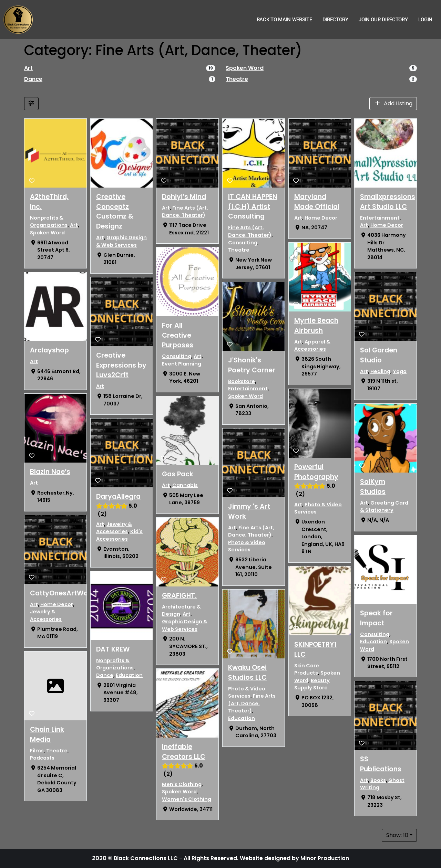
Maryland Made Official (317, 202)
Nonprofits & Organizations (49, 222)
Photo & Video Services (247, 546)
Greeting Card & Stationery (384, 507)
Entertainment (248, 389)
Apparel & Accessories (312, 346)
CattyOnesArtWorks (64, 593)
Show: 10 (397, 835)
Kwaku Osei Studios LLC (247, 673)
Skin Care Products (307, 669)
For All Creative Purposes (178, 335)
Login (425, 20)
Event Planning (182, 364)
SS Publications (381, 764)
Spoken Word (245, 68)
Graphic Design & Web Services (121, 241)
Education (129, 675)
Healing (380, 371)
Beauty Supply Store (312, 684)
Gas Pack (178, 474)
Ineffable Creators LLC (184, 752)
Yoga (400, 371)
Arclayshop (49, 350)
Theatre (237, 79)
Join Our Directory (383, 20)
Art (28, 68)
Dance (33, 79)
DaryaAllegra (118, 496)
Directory (335, 20)
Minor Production (325, 858)
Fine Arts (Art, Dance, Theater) (185, 212)
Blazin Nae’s (50, 472)
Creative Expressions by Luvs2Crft (121, 365)
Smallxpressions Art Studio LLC (388, 202)
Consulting (177, 357)
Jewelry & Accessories (46, 615)
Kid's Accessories (119, 536)
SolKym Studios (373, 487)
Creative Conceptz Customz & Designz (115, 211)
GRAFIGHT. (179, 596)
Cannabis (185, 485)
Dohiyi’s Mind (184, 197)
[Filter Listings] (31, 104)
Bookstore (242, 381)
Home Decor (57, 604)
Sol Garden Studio (379, 355)
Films (37, 751)
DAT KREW (113, 649)
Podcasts (42, 758)
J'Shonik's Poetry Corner (252, 365)
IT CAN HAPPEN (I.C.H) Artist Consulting (253, 207)
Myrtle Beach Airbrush (316, 326)
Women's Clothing (187, 799)
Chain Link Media (47, 734)
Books (378, 780)
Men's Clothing (182, 784)
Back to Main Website (284, 20)
